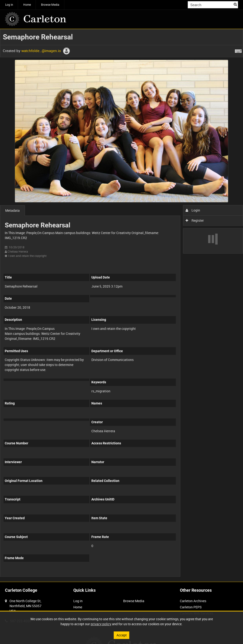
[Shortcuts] (238, 50)
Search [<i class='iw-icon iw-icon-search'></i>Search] (235, 4)
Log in (9, 5)
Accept (122, 635)
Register (195, 220)
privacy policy (101, 624)
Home (27, 5)
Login (193, 210)
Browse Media (50, 5)
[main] (121, 305)
